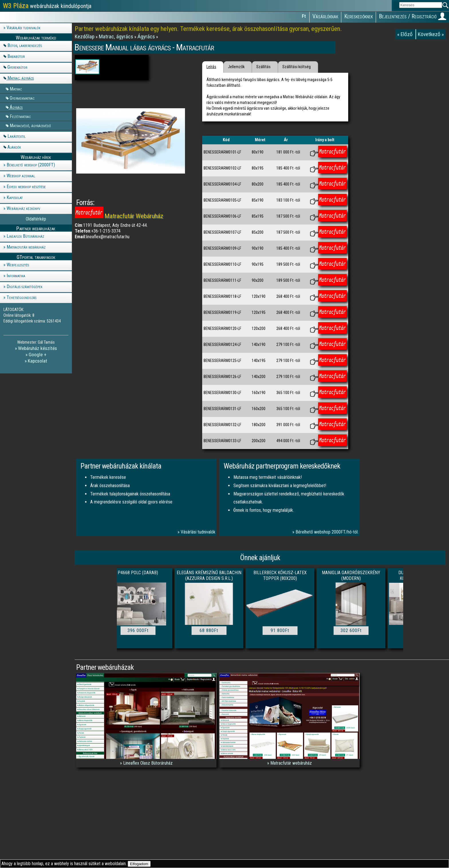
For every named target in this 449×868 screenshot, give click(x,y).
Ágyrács (16, 107)
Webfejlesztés (18, 265)
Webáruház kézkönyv (23, 208)
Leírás (211, 67)
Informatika (16, 276)
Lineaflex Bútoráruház (25, 236)
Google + (38, 355)
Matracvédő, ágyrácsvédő (30, 125)
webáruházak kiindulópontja (47, 6)
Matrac (16, 89)
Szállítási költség (297, 67)
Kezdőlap (85, 37)
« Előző (405, 34)
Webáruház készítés (38, 348)
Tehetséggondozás (21, 297)
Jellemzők (236, 67)
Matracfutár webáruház (26, 247)
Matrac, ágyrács (21, 78)
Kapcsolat (15, 197)
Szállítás (263, 67)
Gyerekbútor (17, 67)
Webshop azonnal (21, 176)
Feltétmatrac (20, 116)
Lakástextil (16, 136)
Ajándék (14, 147)
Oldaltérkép (36, 219)
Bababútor (16, 56)
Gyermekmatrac (22, 98)
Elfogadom (139, 864)
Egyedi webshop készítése (26, 187)
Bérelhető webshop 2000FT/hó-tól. (327, 532)
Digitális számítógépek (24, 287)
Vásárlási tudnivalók (23, 28)
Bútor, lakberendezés (25, 45)
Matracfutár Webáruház (134, 216)
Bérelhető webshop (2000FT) (31, 165)
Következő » (431, 34)
